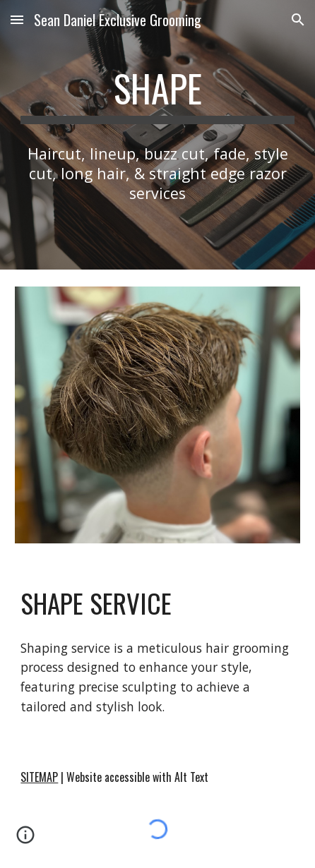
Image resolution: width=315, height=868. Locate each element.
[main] (157, 95)
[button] (17, 19)
